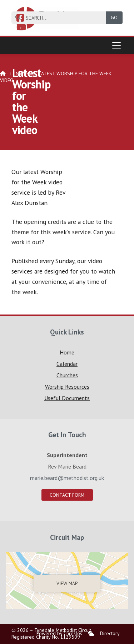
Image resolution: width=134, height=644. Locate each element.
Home (67, 352)
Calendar (67, 364)
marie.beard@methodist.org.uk (67, 478)
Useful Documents (67, 398)
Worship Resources (67, 387)
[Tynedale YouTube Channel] (21, 28)
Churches (67, 375)
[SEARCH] (62, 18)
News (22, 73)
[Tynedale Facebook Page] (20, 19)
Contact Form (67, 495)
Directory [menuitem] (110, 633)
